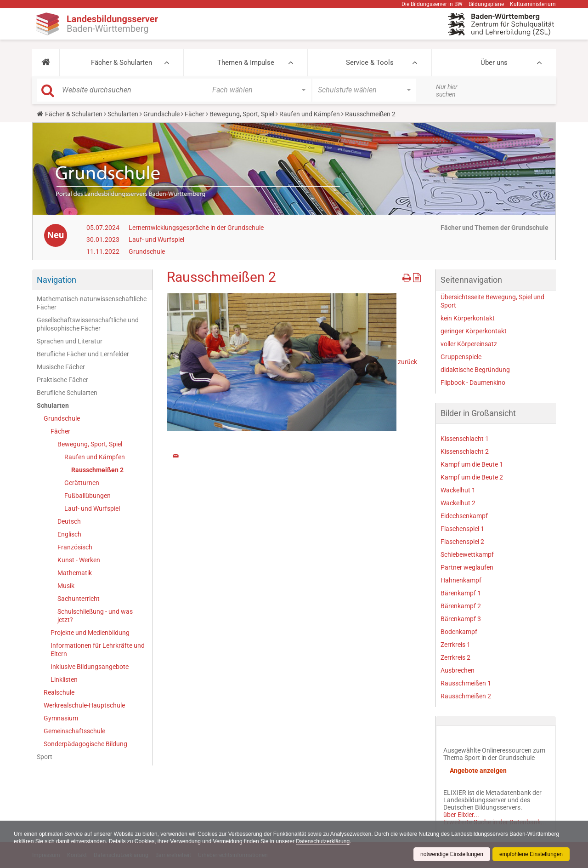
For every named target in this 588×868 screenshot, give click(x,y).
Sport (45, 757)
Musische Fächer (61, 367)
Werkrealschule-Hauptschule (84, 705)
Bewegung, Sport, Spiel (242, 114)
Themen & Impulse (246, 63)
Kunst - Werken (79, 560)
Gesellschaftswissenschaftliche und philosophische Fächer (88, 324)
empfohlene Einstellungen (531, 854)
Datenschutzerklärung (323, 841)
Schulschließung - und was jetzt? (95, 616)
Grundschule (161, 114)
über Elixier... (461, 815)
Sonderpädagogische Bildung (85, 744)
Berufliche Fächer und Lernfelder (83, 354)
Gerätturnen (82, 483)
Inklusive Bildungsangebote (90, 667)
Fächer (195, 114)
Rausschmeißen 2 (97, 470)
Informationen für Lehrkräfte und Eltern (98, 650)
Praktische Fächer (62, 380)
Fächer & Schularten (122, 63)
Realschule (59, 692)
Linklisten (64, 680)
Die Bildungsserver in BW (432, 4)
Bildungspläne (486, 4)
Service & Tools (370, 63)
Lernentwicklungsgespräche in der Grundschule (196, 228)
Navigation (57, 280)
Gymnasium (61, 718)
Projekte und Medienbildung (90, 633)
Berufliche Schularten (67, 393)
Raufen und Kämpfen (310, 114)
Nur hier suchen (447, 91)
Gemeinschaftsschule (74, 731)
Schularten (123, 114)
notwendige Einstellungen (452, 854)
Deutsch (69, 521)
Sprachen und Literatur (70, 341)
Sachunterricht (79, 599)
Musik (66, 586)
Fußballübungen (88, 496)
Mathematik (75, 573)
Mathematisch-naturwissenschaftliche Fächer (92, 303)
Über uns (494, 63)
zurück (407, 361)
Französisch (75, 547)
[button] (46, 63)
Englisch (69, 534)
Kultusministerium (533, 4)
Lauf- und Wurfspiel (156, 240)
